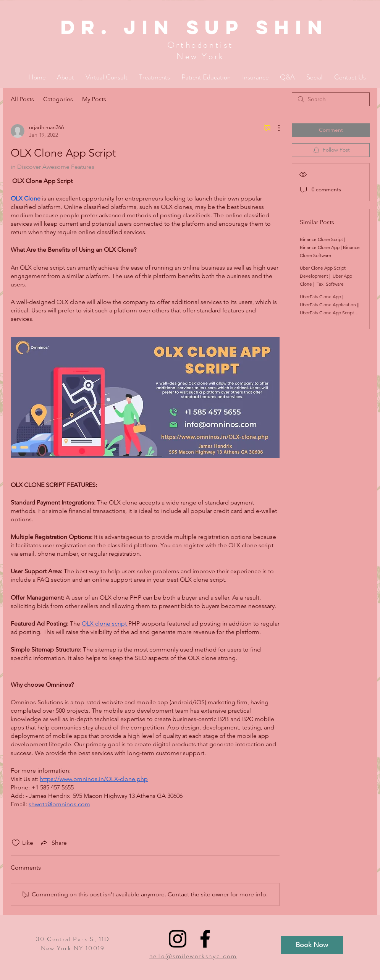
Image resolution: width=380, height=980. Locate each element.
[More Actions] (275, 128)
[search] (331, 99)
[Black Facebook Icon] (205, 939)
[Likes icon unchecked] (16, 843)
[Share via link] (53, 843)
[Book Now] (312, 945)
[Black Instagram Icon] (178, 939)
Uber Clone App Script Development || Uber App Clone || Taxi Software (326, 276)
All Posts (22, 99)
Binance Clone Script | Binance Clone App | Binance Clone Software (330, 247)
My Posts (94, 99)
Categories (58, 99)
